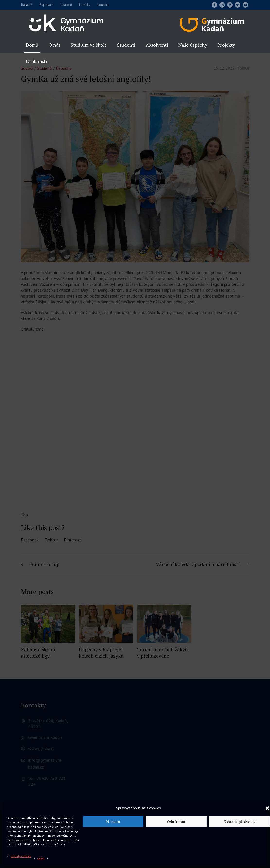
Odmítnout (176, 822)
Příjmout (113, 822)
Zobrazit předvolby (239, 822)
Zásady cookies (21, 856)
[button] (267, 808)
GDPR (41, 858)
